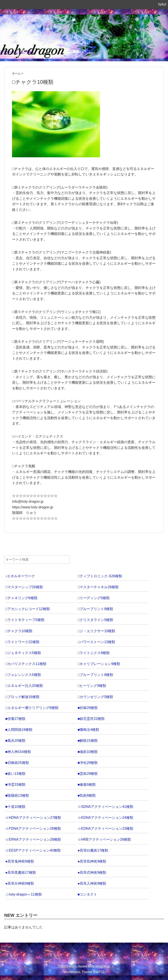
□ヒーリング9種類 (92, 686)
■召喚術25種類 (17, 763)
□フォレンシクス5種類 (23, 675)
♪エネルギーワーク (20, 576)
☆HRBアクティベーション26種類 (104, 839)
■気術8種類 (87, 795)
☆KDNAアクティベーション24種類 (105, 818)
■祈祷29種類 (88, 708)
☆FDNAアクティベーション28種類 (33, 829)
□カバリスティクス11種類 (26, 664)
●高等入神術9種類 (92, 883)
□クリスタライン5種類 (95, 620)
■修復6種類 (87, 785)
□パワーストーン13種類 (96, 642)
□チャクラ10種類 (19, 631)
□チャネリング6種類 (21, 598)
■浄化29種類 (88, 763)
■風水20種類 (15, 741)
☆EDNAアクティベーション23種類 (105, 829)
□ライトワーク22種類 (22, 642)
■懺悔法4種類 (88, 730)
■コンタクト (87, 894)
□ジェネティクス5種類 (23, 653)
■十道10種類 (15, 807)
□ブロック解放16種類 (22, 697)
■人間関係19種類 (19, 730)
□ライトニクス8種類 (94, 653)
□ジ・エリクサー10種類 (96, 631)
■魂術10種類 (88, 752)
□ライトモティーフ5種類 (25, 620)
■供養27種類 (15, 719)
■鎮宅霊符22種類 (91, 719)
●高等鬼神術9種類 (20, 861)
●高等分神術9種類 (20, 883)
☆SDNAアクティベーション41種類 (105, 807)
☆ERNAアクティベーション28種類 (33, 839)
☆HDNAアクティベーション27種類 (33, 818)
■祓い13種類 (15, 774)
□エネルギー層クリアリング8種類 (32, 708)
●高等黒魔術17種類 (20, 872)
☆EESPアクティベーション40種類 (33, 850)
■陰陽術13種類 (17, 795)
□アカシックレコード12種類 (27, 609)
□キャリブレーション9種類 (99, 664)
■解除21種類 (88, 741)
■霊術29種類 (88, 774)
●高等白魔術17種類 (93, 850)
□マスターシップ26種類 (24, 587)
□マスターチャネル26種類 (98, 587)
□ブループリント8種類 (95, 609)
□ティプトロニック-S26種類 (100, 576)
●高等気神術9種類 (92, 861)
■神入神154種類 (18, 752)
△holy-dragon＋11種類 (23, 894)
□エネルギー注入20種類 (24, 686)
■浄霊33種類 (15, 785)
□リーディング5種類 (94, 598)
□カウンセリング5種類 (95, 697)
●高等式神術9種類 (92, 872)
